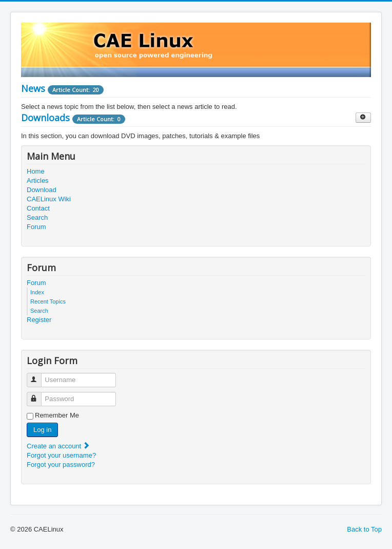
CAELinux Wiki (49, 199)
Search (37, 217)
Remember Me (57, 415)
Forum (36, 227)
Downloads (45, 118)
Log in (42, 430)
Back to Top (364, 529)
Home (36, 171)
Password (39, 395)
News (33, 88)
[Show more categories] (363, 118)
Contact (38, 208)
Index (37, 292)
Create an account (58, 446)
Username (39, 376)
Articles (38, 181)
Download (42, 190)
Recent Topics (48, 301)
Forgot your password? (61, 465)
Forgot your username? (61, 455)
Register (39, 320)
